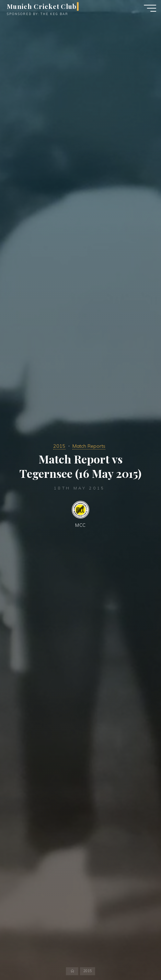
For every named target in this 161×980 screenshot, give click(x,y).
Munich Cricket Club (42, 6)
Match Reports (89, 446)
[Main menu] (150, 8)
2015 (59, 446)
